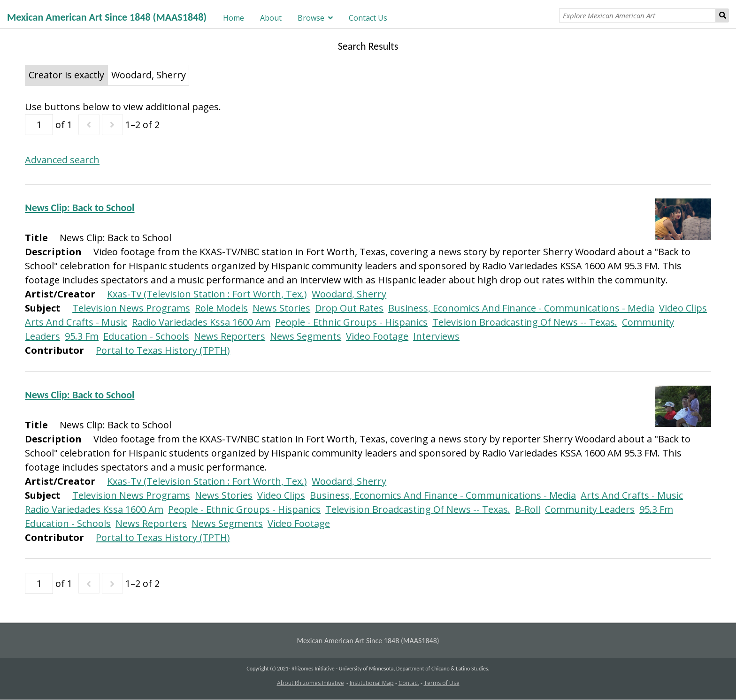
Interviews (436, 336)
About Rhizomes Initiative (310, 683)
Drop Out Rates (349, 308)
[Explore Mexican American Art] (637, 15)
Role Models (221, 308)
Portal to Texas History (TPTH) (163, 350)
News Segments (306, 336)
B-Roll (528, 509)
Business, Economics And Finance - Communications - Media (521, 308)
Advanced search (62, 160)
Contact (409, 683)
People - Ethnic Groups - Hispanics (351, 322)
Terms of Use (442, 683)
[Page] (39, 125)
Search (722, 15)
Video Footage (377, 336)
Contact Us (368, 18)
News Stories (281, 308)
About (271, 18)
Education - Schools (146, 336)
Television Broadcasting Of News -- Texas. (525, 322)
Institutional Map (372, 683)
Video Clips (683, 308)
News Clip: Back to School (80, 208)
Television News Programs (131, 308)
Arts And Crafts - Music (76, 322)
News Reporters (230, 336)
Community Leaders (590, 509)
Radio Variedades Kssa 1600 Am (201, 322)
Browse (311, 18)
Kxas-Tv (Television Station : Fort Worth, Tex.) (207, 294)
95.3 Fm (82, 336)
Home (234, 18)
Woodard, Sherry (349, 294)
